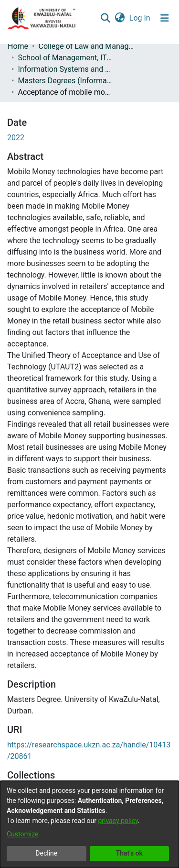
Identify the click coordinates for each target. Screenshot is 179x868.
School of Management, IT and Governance (65, 58)
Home (18, 46)
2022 (16, 138)
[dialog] (89, 824)
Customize (22, 834)
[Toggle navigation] (165, 18)
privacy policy (118, 821)
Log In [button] (140, 18)
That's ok (129, 853)
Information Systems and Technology (65, 69)
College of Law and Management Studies (86, 46)
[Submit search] (105, 18)
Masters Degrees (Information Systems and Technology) (65, 81)
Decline (46, 853)
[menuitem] (120, 18)
